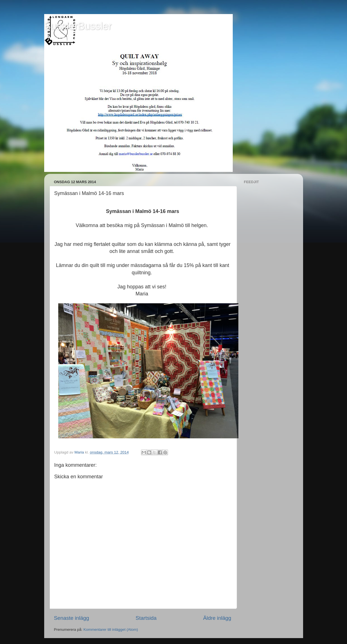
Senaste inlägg (72, 618)
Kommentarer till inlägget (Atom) (111, 630)
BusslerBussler (78, 26)
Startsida (146, 618)
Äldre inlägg (217, 618)
